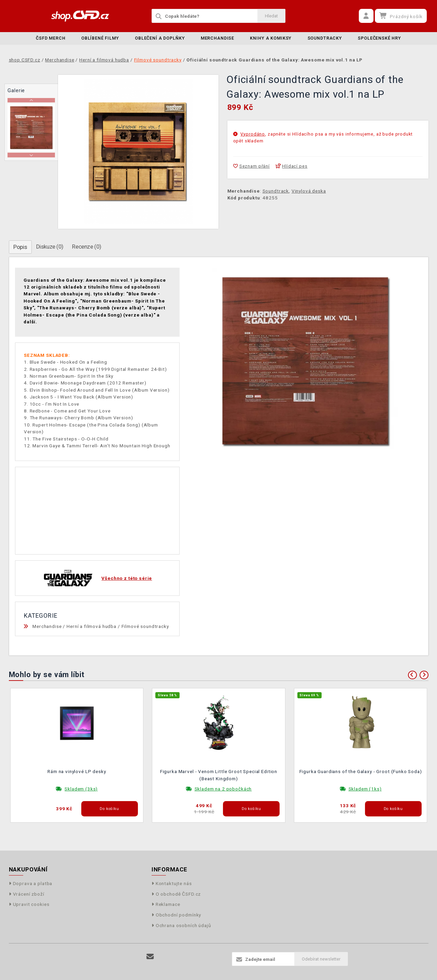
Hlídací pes (292, 166)
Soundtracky (325, 38)
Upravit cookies (29, 904)
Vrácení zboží (27, 894)
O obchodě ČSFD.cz (176, 894)
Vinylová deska (309, 191)
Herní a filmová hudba (91, 626)
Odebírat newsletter (321, 959)
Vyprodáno (253, 134)
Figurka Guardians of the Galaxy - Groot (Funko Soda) (361, 771)
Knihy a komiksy (271, 38)
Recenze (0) (87, 247)
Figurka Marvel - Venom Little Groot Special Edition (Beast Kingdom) (219, 775)
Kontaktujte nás (172, 883)
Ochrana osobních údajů (181, 925)
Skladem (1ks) (365, 789)
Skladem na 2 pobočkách (223, 789)
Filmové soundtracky (145, 626)
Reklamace (166, 904)
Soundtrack (276, 191)
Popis (20, 247)
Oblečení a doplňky (160, 38)
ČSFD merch (51, 38)
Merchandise (217, 38)
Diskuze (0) (50, 247)
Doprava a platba (31, 883)
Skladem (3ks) (81, 789)
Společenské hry (379, 38)
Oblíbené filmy (100, 38)
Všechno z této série (127, 578)
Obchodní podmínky (177, 915)
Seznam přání (251, 166)
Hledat (271, 16)
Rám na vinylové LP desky (77, 771)
